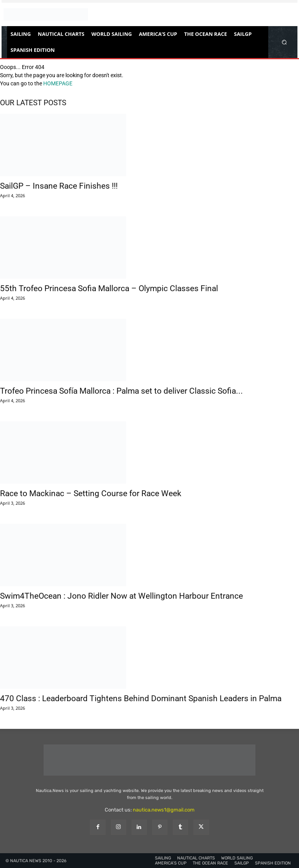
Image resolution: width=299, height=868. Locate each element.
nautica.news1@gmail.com (164, 810)
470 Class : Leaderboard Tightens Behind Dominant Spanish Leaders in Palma (141, 698)
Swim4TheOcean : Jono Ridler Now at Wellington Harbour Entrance (121, 596)
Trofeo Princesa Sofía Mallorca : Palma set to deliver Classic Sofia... (121, 391)
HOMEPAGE (58, 83)
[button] (284, 42)
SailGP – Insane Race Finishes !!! (59, 186)
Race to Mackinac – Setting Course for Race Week (91, 493)
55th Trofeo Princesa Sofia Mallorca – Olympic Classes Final (109, 288)
